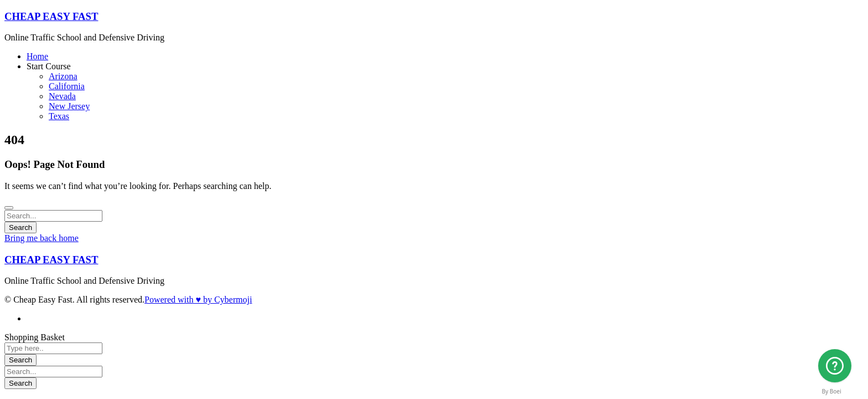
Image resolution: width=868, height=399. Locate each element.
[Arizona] (835, 366)
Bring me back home (42, 238)
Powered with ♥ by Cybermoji (198, 300)
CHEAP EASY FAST (51, 16)
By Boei (832, 391)
